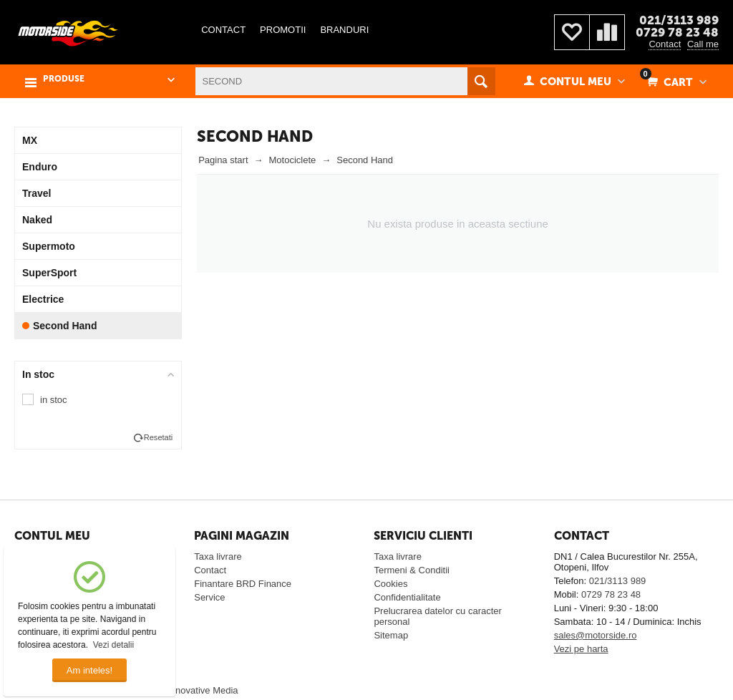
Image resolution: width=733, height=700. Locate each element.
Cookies (390, 584)
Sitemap (391, 635)
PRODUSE (64, 79)
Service (209, 597)
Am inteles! (89, 670)
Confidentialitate (407, 597)
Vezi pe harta (581, 649)
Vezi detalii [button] (113, 645)
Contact (665, 44)
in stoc (54, 400)
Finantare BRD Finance (243, 584)
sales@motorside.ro (596, 635)
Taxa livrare (218, 556)
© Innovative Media (198, 690)
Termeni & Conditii (412, 570)
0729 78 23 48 (677, 32)
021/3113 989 (679, 20)
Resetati (159, 437)
